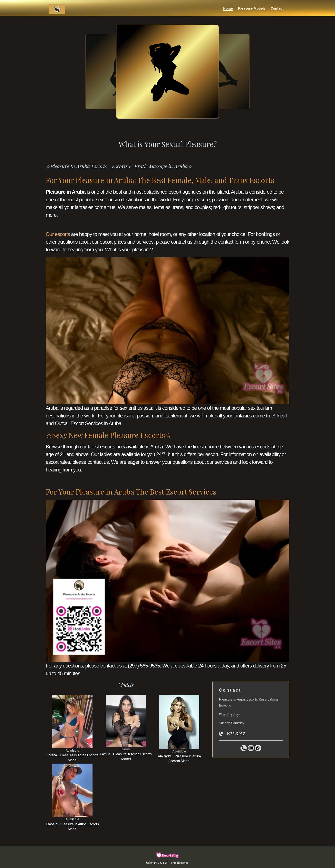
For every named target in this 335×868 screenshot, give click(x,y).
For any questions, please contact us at (86, 666)
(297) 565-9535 (144, 666)
